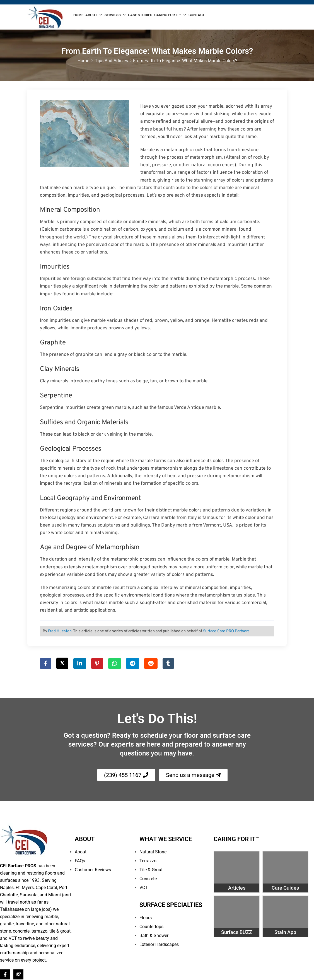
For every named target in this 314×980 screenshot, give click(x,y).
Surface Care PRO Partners (226, 632)
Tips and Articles (111, 61)
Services (115, 15)
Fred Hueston (60, 632)
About (94, 15)
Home (78, 15)
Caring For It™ (170, 15)
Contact (197, 15)
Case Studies (140, 15)
